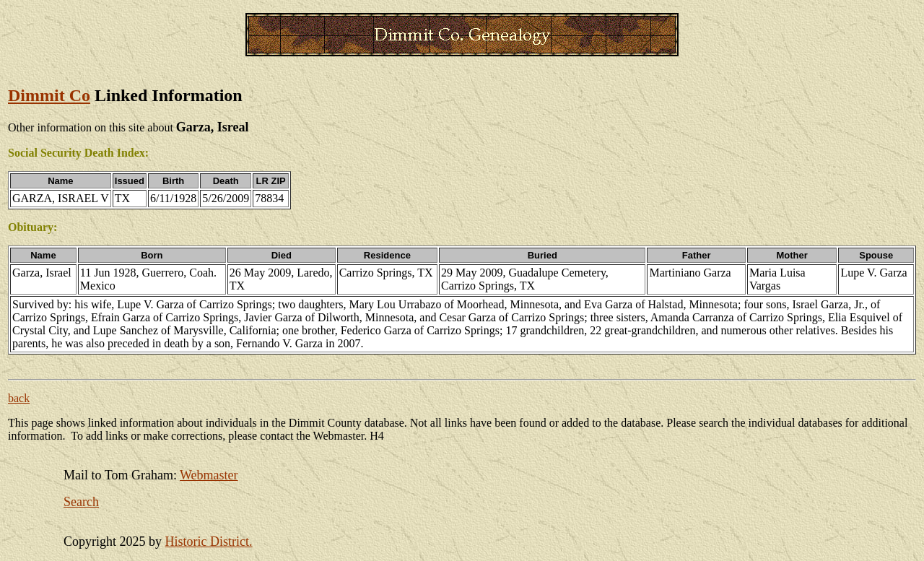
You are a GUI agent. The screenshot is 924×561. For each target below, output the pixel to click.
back (19, 398)
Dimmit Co (49, 95)
